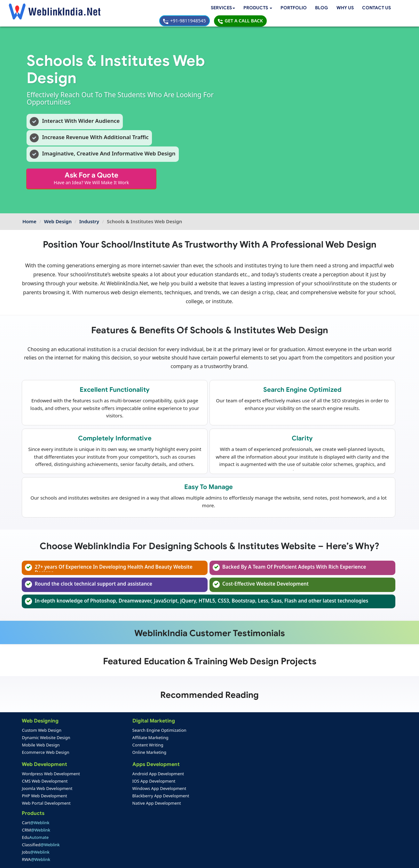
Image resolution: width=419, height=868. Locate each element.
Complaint (35, 842)
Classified (166, 754)
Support (154, 827)
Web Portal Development (47, 805)
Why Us (220, 9)
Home (29, 211)
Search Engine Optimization (112, 731)
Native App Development (109, 805)
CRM (161, 739)
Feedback (34, 834)
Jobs (161, 761)
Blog (196, 9)
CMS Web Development (45, 783)
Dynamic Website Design (47, 739)
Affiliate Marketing (103, 739)
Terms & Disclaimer (255, 859)
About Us (34, 827)
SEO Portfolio (99, 834)
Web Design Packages (169, 790)
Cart (161, 731)
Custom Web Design (42, 731)
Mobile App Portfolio (106, 827)
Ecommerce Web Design (46, 754)
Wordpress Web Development (51, 776)
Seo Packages (160, 798)
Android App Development (111, 776)
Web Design (58, 211)
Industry (89, 211)
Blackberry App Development (113, 798)
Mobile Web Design (41, 746)
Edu (161, 746)
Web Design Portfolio (106, 820)
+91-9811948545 (320, 8)
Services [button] (95, 9)
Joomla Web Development (48, 790)
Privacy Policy (296, 859)
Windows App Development (112, 790)
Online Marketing (102, 754)
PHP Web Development (45, 798)
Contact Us (252, 9)
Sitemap (154, 834)
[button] (131, 9)
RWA (161, 768)
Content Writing (100, 746)
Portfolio (168, 9)
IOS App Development (106, 783)
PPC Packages (161, 805)
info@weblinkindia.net (260, 785)
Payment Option (162, 820)
